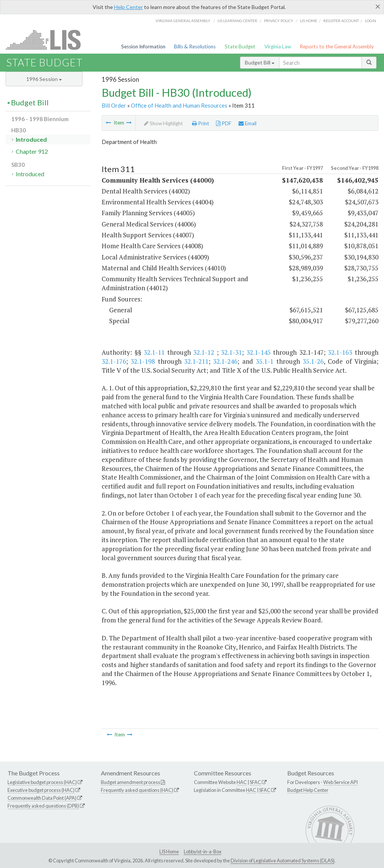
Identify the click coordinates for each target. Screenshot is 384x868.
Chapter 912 (32, 151)
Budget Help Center (308, 790)
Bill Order (114, 105)
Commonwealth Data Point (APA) (42, 798)
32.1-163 (340, 352)
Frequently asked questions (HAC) (137, 790)
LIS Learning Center (237, 21)
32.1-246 (225, 361)
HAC (242, 782)
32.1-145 (259, 352)
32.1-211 (196, 361)
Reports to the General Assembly (337, 46)
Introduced (31, 139)
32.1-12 (204, 352)
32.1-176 (114, 361)
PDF (224, 123)
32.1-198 (143, 361)
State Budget (240, 46)
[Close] (378, 6)
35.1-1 (265, 361)
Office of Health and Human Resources (179, 105)
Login (370, 21)
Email (247, 123)
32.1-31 (231, 352)
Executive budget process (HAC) (41, 790)
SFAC (255, 782)
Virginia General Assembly (183, 21)
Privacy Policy (279, 21)
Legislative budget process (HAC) (42, 782)
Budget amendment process (130, 782)
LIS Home (169, 852)
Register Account (341, 21)
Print (201, 123)
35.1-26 (313, 361)
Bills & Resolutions (195, 46)
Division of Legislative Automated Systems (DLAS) (283, 861)
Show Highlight (163, 123)
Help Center (128, 7)
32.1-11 (154, 352)
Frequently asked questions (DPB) (43, 806)
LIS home (309, 21)
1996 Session (44, 79)
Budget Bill (260, 62)
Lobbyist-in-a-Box (202, 852)
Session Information (143, 46)
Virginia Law (278, 46)
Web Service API (340, 782)
